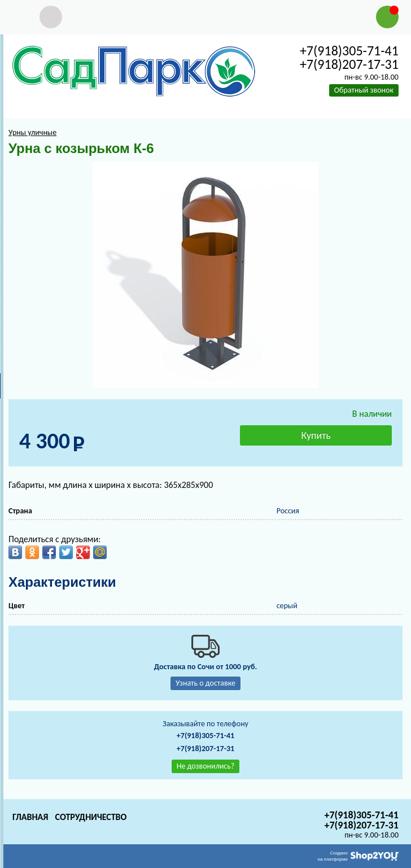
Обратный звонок (364, 90)
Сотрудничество (91, 817)
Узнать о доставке (205, 683)
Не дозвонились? (206, 766)
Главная (30, 817)
